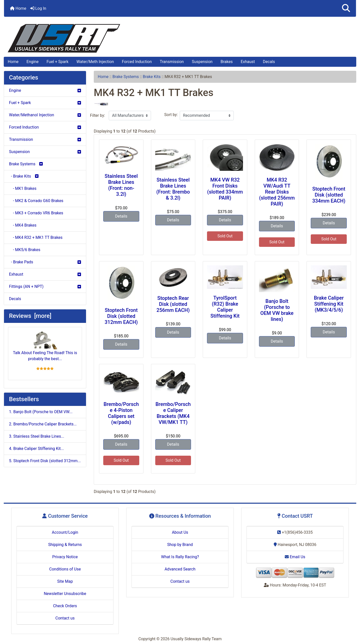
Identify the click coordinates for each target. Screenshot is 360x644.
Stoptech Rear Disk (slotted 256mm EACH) (173, 304)
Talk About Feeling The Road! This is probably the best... (45, 346)
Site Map (65, 581)
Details (121, 216)
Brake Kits (152, 77)
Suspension (202, 62)
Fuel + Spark (57, 62)
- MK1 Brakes (23, 188)
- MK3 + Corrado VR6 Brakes (36, 213)
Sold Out (225, 236)
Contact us (65, 618)
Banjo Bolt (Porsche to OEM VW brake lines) (277, 310)
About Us (180, 532)
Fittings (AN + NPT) (45, 286)
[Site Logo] (180, 38)
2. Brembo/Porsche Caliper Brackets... (43, 424)
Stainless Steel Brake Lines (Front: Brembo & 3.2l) (173, 189)
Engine (32, 62)
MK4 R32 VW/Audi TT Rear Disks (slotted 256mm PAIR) (277, 192)
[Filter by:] (130, 116)
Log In (38, 8)
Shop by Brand (180, 545)
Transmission (172, 62)
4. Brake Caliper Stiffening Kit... (36, 449)
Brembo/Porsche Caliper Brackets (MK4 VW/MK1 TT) (173, 413)
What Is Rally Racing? (180, 557)
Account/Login (65, 532)
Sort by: (171, 115)
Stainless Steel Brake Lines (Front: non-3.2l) (121, 185)
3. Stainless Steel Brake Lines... (37, 436)
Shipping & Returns (65, 545)
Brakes (226, 62)
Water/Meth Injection (95, 62)
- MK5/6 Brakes (25, 250)
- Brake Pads (45, 262)
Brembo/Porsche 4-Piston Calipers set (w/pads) (121, 413)
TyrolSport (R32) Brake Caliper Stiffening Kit (225, 307)
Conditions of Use (65, 569)
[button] (346, 8)
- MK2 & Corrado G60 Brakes (36, 201)
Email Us (295, 557)
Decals (269, 62)
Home (18, 8)
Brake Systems (126, 77)
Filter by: (97, 115)
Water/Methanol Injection (45, 115)
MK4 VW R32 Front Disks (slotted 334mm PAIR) (225, 189)
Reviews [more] (30, 316)
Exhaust (248, 62)
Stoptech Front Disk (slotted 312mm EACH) (121, 316)
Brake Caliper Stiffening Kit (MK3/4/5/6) (329, 304)
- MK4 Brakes (23, 225)
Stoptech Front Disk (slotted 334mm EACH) (329, 195)
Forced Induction (137, 62)
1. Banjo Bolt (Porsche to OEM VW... (41, 412)
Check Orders (65, 606)
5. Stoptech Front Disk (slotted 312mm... (45, 461)
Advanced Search (180, 569)
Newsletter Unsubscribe (65, 594)
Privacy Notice (65, 557)
